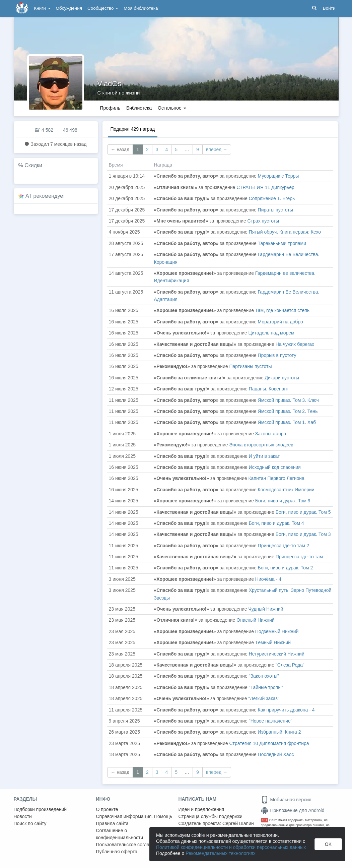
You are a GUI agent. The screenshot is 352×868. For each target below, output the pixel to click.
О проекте (107, 809)
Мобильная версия (286, 800)
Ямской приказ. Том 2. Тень (288, 411)
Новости (23, 816)
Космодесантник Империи (286, 490)
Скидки (33, 165)
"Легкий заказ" (264, 698)
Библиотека (139, 108)
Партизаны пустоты (250, 366)
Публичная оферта (117, 852)
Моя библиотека (141, 8)
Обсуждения (69, 8)
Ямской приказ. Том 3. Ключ (288, 400)
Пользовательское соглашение (130, 845)
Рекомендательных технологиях (221, 853)
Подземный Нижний (277, 631)
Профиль (110, 108)
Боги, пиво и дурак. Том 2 (286, 568)
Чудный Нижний (266, 609)
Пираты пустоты (275, 210)
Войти (329, 8)
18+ (265, 820)
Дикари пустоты (282, 378)
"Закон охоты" (264, 676)
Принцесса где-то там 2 (284, 546)
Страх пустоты (263, 221)
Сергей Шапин (238, 823)
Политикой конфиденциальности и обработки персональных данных (231, 847)
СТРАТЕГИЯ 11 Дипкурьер (265, 187)
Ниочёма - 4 (268, 579)
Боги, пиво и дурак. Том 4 (276, 523)
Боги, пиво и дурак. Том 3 (303, 534)
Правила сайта (112, 823)
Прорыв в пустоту (277, 355)
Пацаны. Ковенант (269, 389)
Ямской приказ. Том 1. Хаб (287, 422)
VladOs (110, 84)
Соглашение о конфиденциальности (120, 834)
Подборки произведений (40, 809)
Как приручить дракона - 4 (286, 710)
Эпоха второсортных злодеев (261, 445)
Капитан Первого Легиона (276, 478)
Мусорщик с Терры (278, 176)
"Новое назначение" (271, 721)
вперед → (217, 149)
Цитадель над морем (271, 333)
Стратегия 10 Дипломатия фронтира (269, 743)
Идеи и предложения (201, 809)
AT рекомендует (45, 196)
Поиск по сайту (30, 823)
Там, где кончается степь (282, 310)
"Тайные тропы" (266, 687)
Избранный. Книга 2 (279, 732)
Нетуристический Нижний (277, 654)
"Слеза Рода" (290, 665)
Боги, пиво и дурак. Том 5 (303, 512)
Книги (42, 8)
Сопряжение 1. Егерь (272, 198)
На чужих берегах (295, 344)
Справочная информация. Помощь (134, 816)
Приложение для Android (293, 810)
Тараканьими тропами (282, 243)
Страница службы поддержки (210, 816)
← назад (120, 149)
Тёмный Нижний (273, 642)
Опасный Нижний (255, 620)
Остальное (172, 108)
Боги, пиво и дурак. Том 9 (283, 501)
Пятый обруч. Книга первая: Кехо (285, 232)
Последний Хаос (276, 754)
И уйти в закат (264, 456)
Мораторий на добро (280, 322)
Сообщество (103, 8)
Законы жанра (271, 434)
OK (328, 844)
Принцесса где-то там (299, 557)
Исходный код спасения (275, 467)
